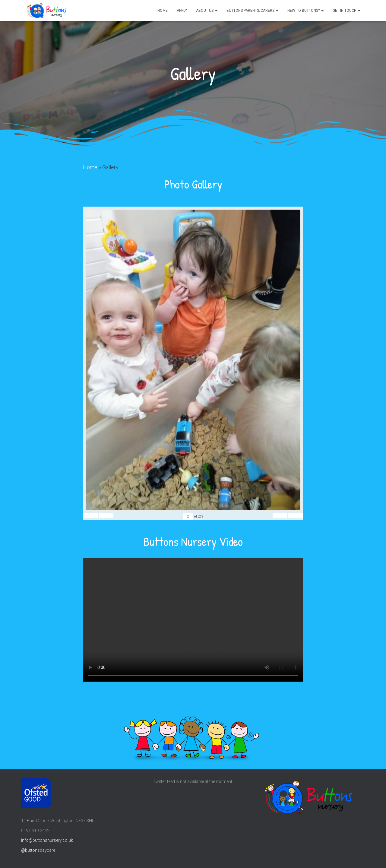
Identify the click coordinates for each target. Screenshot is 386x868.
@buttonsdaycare (38, 850)
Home (163, 11)
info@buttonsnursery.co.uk (47, 840)
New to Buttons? (305, 11)
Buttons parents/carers (252, 11)
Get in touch (346, 11)
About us (207, 11)
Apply (182, 11)
